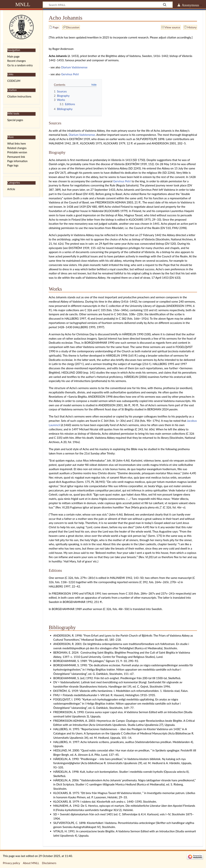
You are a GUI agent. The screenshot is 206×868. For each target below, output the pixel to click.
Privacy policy (11, 863)
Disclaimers (49, 863)
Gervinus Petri (70, 74)
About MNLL (31, 863)
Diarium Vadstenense (74, 67)
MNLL (23, 4)
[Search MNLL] (108, 5)
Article (11, 189)
